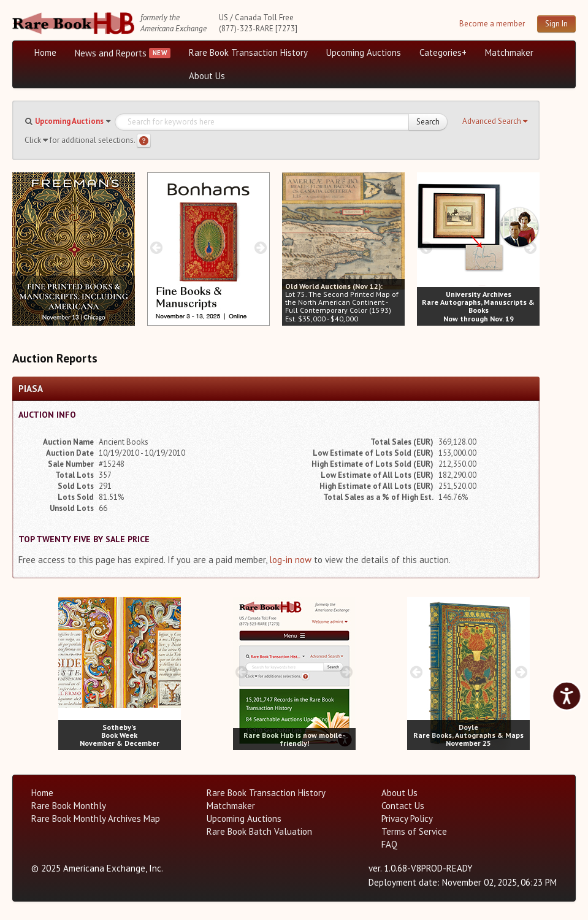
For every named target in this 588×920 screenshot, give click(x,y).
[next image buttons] (126, 247)
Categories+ (443, 52)
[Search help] (144, 141)
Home (45, 52)
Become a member (492, 24)
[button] (495, 121)
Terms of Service (414, 831)
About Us (207, 76)
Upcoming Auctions (364, 52)
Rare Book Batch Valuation (259, 831)
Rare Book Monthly (69, 806)
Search (428, 122)
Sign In (556, 24)
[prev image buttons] (21, 247)
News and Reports (111, 53)
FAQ (389, 844)
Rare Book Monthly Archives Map (96, 818)
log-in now (290, 560)
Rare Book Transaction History (248, 52)
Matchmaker (509, 52)
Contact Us (403, 806)
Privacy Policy (407, 818)
